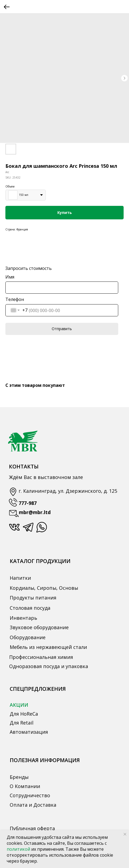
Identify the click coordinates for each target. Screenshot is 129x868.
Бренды (19, 777)
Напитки (20, 578)
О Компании (25, 786)
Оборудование (28, 637)
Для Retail (22, 723)
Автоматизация (29, 732)
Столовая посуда (30, 608)
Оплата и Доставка (33, 805)
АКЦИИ (19, 705)
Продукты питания (33, 598)
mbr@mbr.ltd (35, 512)
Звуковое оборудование (39, 627)
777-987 (28, 503)
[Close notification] (125, 834)
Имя (10, 277)
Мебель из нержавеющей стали (48, 647)
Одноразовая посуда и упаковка (49, 666)
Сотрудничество (30, 795)
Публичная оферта (32, 828)
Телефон (15, 299)
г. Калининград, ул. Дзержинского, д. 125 (68, 491)
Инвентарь (23, 618)
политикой (19, 849)
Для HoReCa (24, 714)
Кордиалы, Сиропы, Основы (44, 588)
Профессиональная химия (41, 657)
